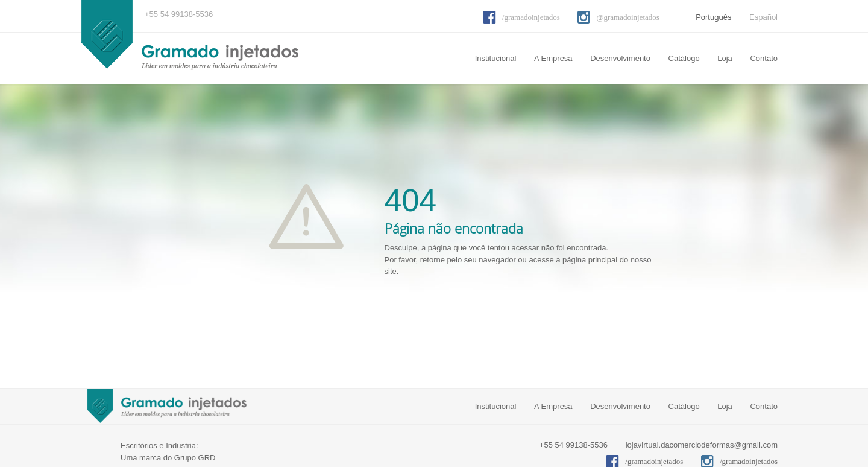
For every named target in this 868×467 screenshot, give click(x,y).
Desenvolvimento (620, 58)
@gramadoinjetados (627, 17)
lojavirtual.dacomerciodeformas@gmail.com (702, 445)
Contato (764, 58)
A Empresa (553, 58)
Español (763, 17)
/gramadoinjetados (531, 17)
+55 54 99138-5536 (179, 14)
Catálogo (684, 58)
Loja (725, 58)
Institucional (496, 58)
